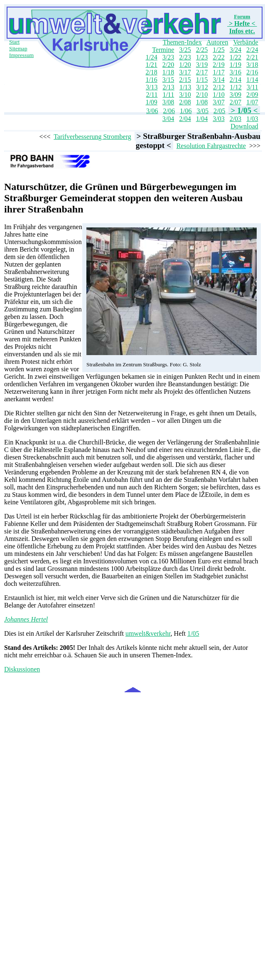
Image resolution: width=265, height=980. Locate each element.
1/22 (236, 57)
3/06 (152, 111)
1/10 (218, 95)
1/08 (202, 102)
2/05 (219, 111)
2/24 (252, 50)
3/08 (168, 102)
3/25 (185, 50)
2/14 (236, 80)
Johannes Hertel (26, 619)
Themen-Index (182, 42)
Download (244, 126)
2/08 (185, 102)
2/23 (185, 57)
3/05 (202, 111)
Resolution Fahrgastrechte (211, 146)
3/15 (168, 80)
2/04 (185, 119)
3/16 (236, 72)
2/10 (202, 95)
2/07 (236, 102)
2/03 (236, 119)
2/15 (185, 80)
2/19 (218, 65)
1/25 (218, 50)
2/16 (252, 72)
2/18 (151, 72)
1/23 (202, 57)
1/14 (252, 80)
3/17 (185, 72)
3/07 (218, 102)
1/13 (185, 87)
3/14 (218, 80)
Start (14, 42)
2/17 (202, 72)
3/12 (202, 87)
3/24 (236, 50)
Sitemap (18, 48)
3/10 (185, 95)
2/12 (219, 87)
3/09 (236, 95)
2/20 (168, 65)
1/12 (236, 87)
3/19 (202, 65)
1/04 (202, 119)
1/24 (151, 57)
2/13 (168, 87)
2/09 (252, 95)
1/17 (218, 72)
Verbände (245, 42)
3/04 (168, 119)
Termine (163, 50)
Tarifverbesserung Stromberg (92, 137)
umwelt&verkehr (148, 633)
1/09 (151, 102)
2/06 (169, 111)
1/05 (193, 633)
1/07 (252, 102)
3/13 (152, 87)
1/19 (236, 65)
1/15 (202, 80)
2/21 (252, 57)
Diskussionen (22, 669)
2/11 (152, 95)
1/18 (168, 72)
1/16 (151, 80)
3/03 (218, 119)
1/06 (186, 111)
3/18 (252, 65)
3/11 (253, 87)
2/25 (202, 50)
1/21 (151, 65)
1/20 (185, 65)
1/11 (168, 95)
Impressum (21, 55)
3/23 (168, 57)
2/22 (218, 57)
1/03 (252, 119)
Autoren (217, 42)
